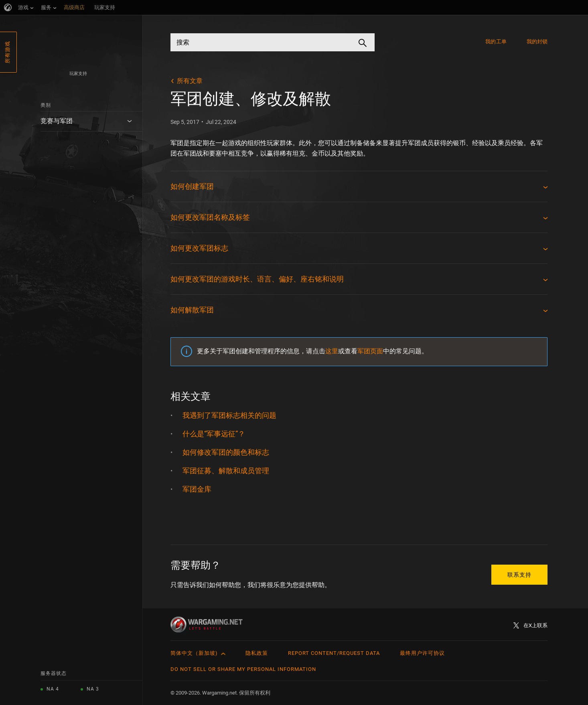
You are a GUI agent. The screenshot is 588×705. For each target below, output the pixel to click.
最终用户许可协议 (422, 653)
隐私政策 (257, 653)
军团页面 (370, 351)
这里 (332, 351)
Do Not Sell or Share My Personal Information (243, 669)
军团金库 (197, 489)
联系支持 (519, 575)
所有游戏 (7, 52)
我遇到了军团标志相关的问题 (229, 415)
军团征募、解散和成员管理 (226, 471)
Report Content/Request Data (334, 653)
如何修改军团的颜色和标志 (226, 452)
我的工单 (496, 42)
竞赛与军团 (57, 121)
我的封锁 (537, 42)
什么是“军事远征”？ (214, 434)
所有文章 (190, 81)
